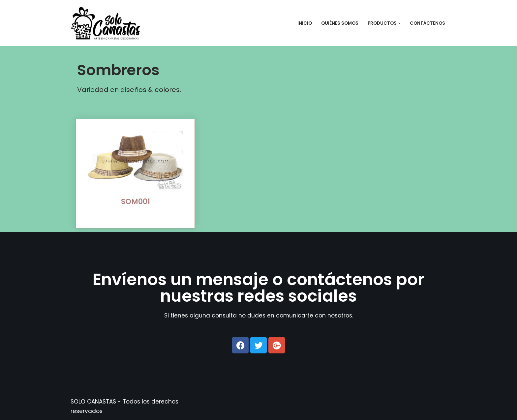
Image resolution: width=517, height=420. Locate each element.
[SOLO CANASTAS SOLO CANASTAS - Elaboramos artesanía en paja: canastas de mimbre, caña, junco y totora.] (108, 23)
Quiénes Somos (340, 23)
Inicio (305, 23)
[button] (399, 23)
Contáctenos (427, 23)
